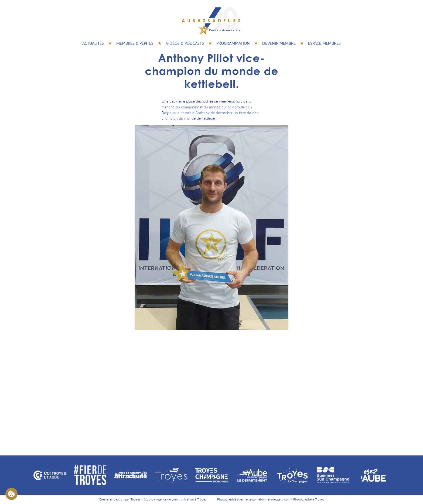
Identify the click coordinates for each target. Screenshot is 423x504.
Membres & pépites (135, 43)
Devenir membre (279, 43)
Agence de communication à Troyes (181, 499)
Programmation (233, 43)
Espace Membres (324, 43)
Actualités (93, 43)
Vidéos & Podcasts (185, 43)
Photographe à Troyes (309, 499)
